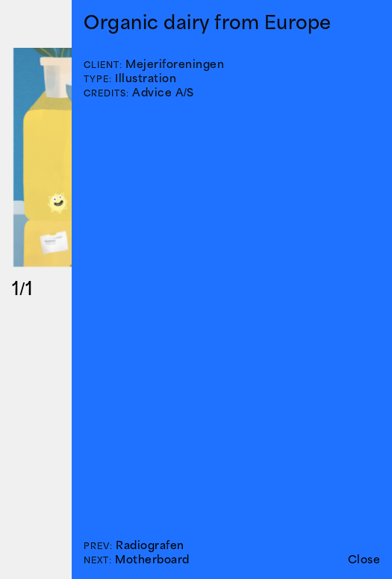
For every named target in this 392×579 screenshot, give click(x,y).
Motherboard (152, 559)
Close (364, 559)
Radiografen (150, 545)
